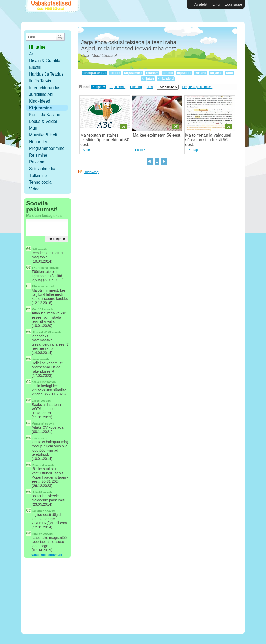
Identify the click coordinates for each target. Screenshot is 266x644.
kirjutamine (133, 73)
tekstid (168, 73)
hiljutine (37, 47)
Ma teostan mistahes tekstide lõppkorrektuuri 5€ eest (105, 140)
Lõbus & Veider (43, 121)
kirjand (201, 73)
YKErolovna (40, 268)
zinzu (35, 359)
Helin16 (37, 492)
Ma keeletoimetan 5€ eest (157, 135)
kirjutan (148, 79)
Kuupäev (99, 87)
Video (34, 189)
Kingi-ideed (40, 101)
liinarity (37, 534)
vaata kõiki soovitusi (47, 555)
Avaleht (201, 4)
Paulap (193, 150)
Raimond (38, 465)
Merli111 (37, 309)
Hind (150, 87)
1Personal (39, 286)
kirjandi (216, 73)
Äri (32, 54)
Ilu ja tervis (40, 81)
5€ (123, 126)
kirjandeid (166, 79)
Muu (33, 128)
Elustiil (35, 67)
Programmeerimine (47, 148)
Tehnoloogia (40, 182)
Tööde (115, 73)
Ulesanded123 (41, 332)
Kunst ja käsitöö (45, 115)
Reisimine (38, 155)
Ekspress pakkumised (198, 87)
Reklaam (37, 162)
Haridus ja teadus (46, 74)
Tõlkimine (38, 175)
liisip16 (140, 150)
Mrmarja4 (38, 424)
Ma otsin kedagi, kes (44, 216)
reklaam (152, 73)
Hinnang (136, 87)
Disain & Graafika (45, 61)
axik (34, 438)
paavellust (39, 382)
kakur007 (38, 511)
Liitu (216, 4)
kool (229, 73)
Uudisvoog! (91, 172)
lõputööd (184, 73)
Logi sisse (233, 4)
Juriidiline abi (41, 94)
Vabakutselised (52, 11)
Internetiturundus (45, 88)
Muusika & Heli (43, 135)
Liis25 (36, 401)
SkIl (34, 249)
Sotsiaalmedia (42, 169)
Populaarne (118, 87)
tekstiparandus (95, 73)
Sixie (86, 150)
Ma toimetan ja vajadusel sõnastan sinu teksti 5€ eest (208, 140)
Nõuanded (39, 142)
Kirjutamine (41, 108)
